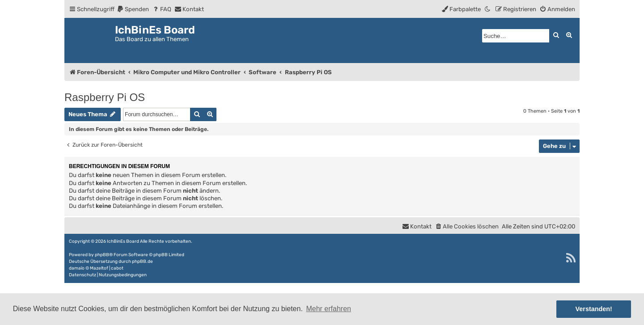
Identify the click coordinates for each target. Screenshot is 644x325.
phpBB (102, 255)
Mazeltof (99, 268)
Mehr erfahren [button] (328, 309)
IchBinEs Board (123, 241)
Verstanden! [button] (594, 309)
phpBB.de (142, 262)
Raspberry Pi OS (105, 97)
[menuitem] (133, 9)
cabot (117, 268)
